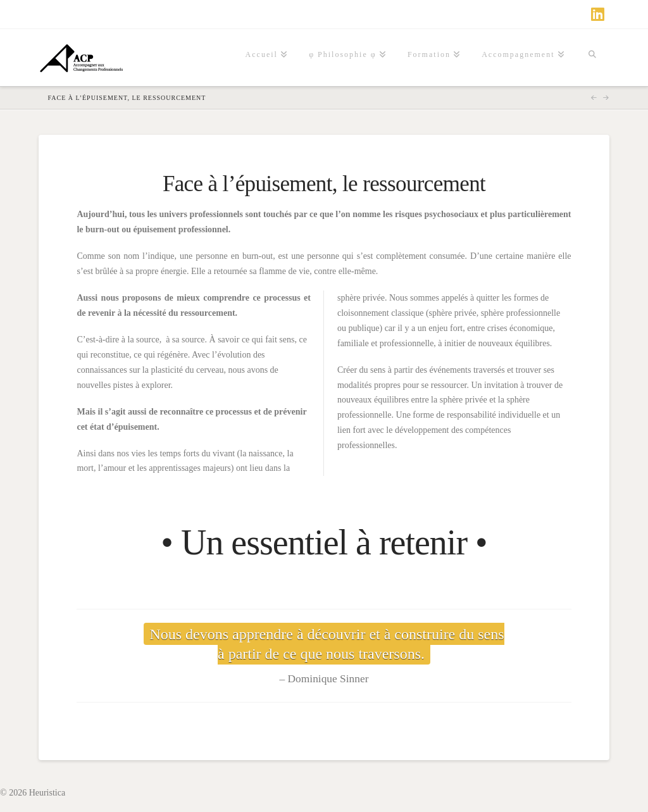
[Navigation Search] (592, 58)
